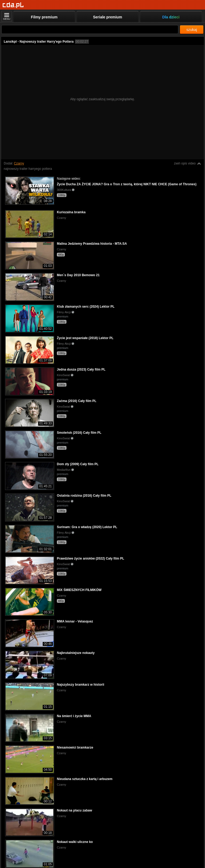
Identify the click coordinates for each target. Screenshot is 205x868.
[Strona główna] (13, 5)
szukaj (192, 30)
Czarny (19, 163)
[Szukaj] (90, 29)
